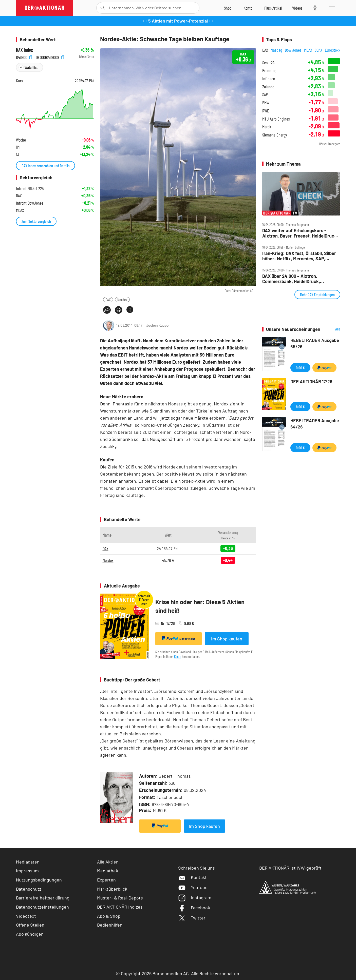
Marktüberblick (112, 889)
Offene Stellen (30, 925)
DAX (108, 299)
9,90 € (300, 368)
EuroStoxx (333, 50)
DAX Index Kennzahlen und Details (45, 165)
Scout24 (268, 63)
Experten (106, 880)
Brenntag (269, 71)
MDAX (308, 50)
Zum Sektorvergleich (36, 221)
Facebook (194, 908)
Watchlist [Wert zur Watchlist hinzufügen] (31, 67)
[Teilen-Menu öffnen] (107, 310)
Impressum (27, 871)
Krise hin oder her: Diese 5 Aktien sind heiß (200, 606)
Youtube (193, 887)
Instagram (195, 897)
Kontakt (192, 877)
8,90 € (300, 407)
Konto (178, 656)
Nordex (122, 299)
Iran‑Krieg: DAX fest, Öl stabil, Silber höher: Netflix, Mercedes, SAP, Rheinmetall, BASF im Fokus (299, 256)
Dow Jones (293, 50)
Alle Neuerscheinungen (332, 329)
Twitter (192, 918)
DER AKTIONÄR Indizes (120, 907)
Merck (267, 127)
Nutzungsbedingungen (39, 880)
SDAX (318, 50)
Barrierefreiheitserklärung (43, 898)
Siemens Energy (275, 135)
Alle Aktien (108, 862)
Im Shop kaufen (227, 639)
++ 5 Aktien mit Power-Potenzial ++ (178, 21)
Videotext (26, 916)
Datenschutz (29, 889)
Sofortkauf (179, 638)
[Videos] (297, 8)
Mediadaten (28, 862)
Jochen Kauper (158, 325)
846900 (24, 57)
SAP (265, 95)
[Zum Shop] (228, 8)
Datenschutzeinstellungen (42, 907)
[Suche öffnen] (102, 8)
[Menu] (331, 8)
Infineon (269, 79)
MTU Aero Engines (276, 119)
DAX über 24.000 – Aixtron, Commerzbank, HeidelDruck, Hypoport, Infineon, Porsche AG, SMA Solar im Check (300, 279)
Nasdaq (276, 50)
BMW (266, 103)
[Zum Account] (248, 8)
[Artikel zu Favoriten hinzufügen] (130, 310)
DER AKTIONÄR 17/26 (311, 381)
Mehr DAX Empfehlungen (317, 294)
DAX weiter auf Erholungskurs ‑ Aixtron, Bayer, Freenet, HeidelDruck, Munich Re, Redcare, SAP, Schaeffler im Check (300, 233)
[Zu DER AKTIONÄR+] (273, 8)
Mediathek (108, 871)
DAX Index (24, 50)
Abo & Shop (109, 916)
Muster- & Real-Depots (120, 898)
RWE (266, 111)
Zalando (268, 87)
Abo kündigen (30, 934)
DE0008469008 (50, 57)
